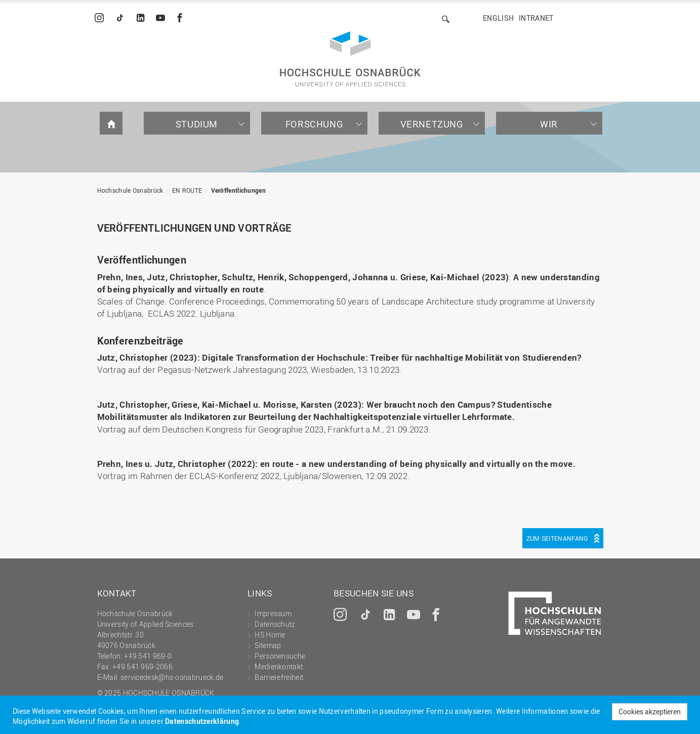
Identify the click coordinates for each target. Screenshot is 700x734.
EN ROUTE (187, 190)
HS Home (270, 635)
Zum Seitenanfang (557, 538)
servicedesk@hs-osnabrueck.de (172, 677)
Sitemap (268, 645)
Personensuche (280, 656)
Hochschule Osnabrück (130, 190)
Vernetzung (432, 124)
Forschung (314, 124)
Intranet (536, 18)
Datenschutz (275, 624)
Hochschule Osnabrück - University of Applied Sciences (350, 59)
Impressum (273, 613)
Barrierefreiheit (279, 677)
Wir (549, 124)
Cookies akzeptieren (650, 711)
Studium (197, 124)
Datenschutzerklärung (202, 721)
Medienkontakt (279, 666)
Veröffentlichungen (238, 190)
